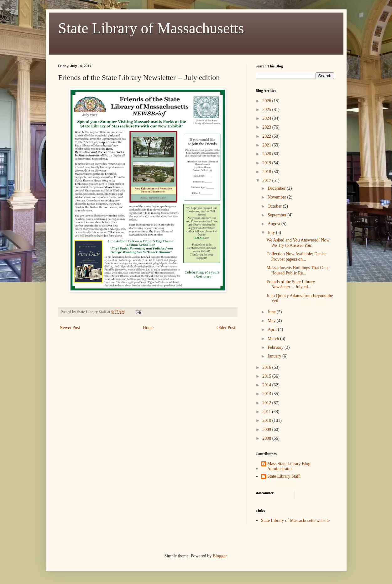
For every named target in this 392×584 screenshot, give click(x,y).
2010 (267, 420)
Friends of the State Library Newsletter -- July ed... (291, 284)
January (275, 356)
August (274, 224)
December (277, 188)
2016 (267, 367)
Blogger (220, 556)
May (272, 321)
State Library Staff (284, 476)
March (274, 339)
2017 (267, 181)
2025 (267, 110)
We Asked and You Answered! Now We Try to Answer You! (298, 243)
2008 (267, 438)
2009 (267, 430)
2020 (267, 154)
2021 (267, 145)
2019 (267, 163)
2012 (267, 403)
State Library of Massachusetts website (295, 520)
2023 (267, 127)
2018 (267, 172)
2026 (267, 101)
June (272, 312)
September (277, 215)
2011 (267, 412)
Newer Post (70, 328)
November (277, 197)
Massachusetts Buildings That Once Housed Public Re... (298, 270)
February (276, 347)
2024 (267, 118)
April (273, 329)
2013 (267, 394)
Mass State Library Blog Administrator (289, 466)
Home (148, 328)
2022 (267, 136)
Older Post (226, 328)
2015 (267, 376)
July (272, 233)
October (275, 206)
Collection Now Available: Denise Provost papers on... (296, 257)
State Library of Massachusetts (151, 28)
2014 (267, 385)
